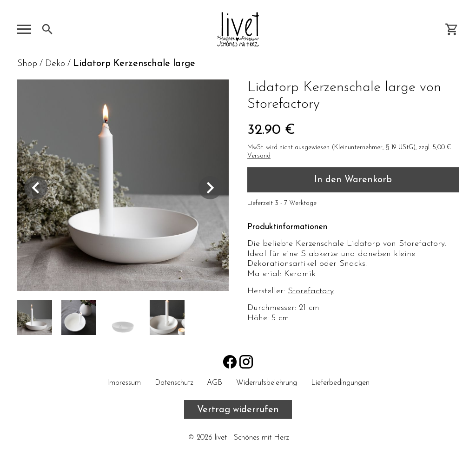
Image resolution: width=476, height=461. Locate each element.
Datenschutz (174, 383)
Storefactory (311, 291)
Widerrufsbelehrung (267, 383)
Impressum (124, 383)
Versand (259, 156)
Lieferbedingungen (340, 383)
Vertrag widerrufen (238, 410)
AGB (215, 383)
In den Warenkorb (353, 180)
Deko (55, 64)
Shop (27, 64)
